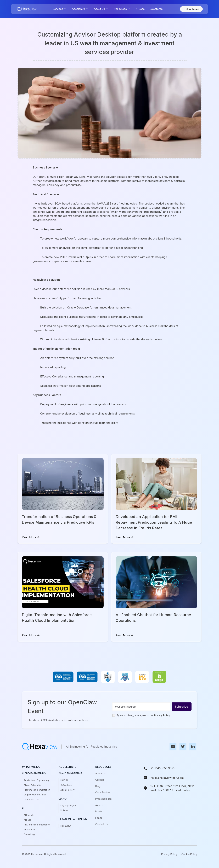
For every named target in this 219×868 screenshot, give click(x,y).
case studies (103, 792)
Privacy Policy (162, 715)
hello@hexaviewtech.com (167, 778)
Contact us (102, 824)
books (99, 811)
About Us (100, 773)
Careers (100, 780)
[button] (60, 9)
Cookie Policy (189, 854)
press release (103, 799)
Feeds (99, 818)
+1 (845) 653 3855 (162, 768)
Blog (98, 786)
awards (99, 805)
